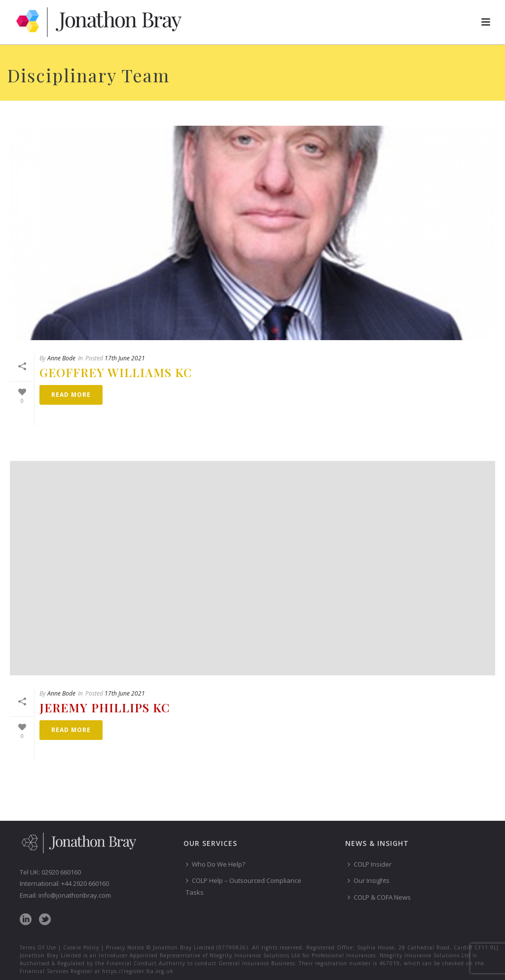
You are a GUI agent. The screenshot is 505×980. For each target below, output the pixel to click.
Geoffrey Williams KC (116, 372)
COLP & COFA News (379, 897)
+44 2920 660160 (85, 883)
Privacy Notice (125, 947)
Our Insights (369, 880)
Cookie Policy (81, 947)
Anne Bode (61, 358)
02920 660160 (61, 872)
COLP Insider (370, 864)
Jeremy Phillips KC (105, 707)
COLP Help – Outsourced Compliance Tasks (244, 886)
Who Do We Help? (216, 864)
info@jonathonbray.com (75, 895)
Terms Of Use (38, 947)
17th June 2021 (125, 358)
